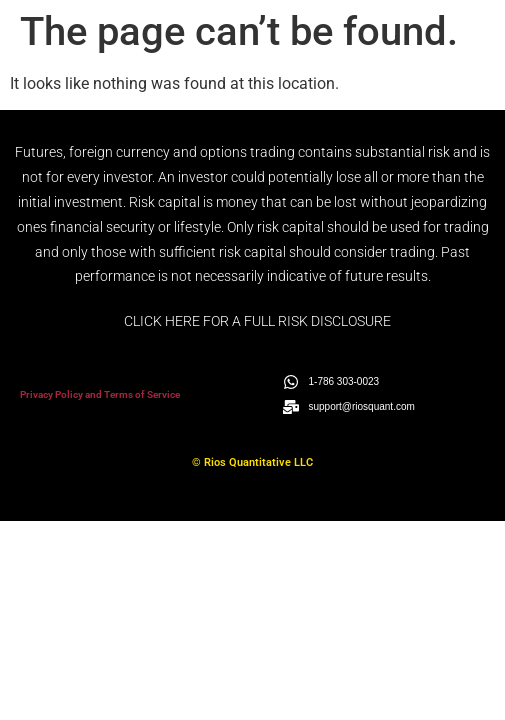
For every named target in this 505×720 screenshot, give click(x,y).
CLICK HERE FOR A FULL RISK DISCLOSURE (257, 321)
